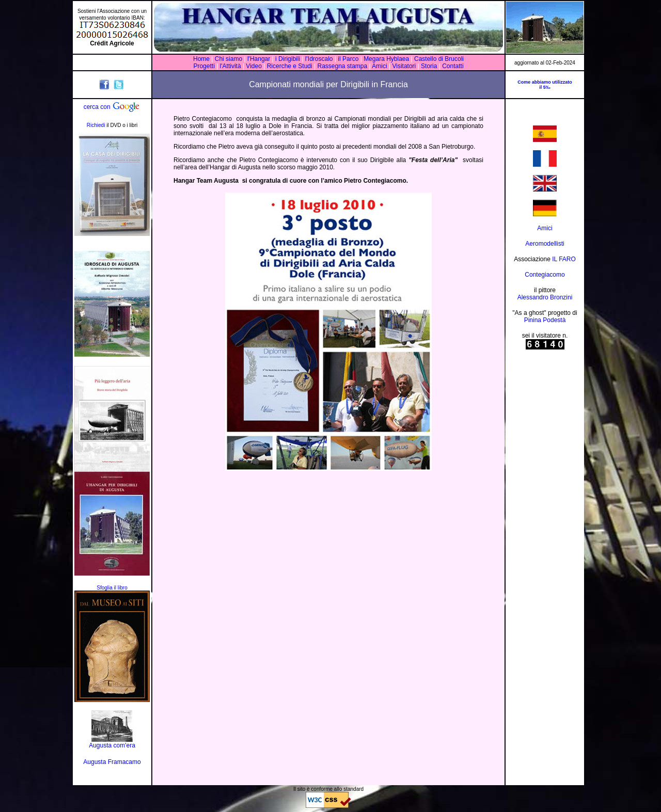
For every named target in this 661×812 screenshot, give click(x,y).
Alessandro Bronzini (545, 297)
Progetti (204, 66)
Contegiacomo (545, 275)
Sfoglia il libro (112, 588)
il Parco (348, 59)
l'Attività (230, 66)
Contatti (453, 66)
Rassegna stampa (342, 66)
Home (201, 59)
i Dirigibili (288, 59)
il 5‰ (545, 87)
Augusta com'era (112, 745)
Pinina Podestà (545, 320)
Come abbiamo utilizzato (545, 82)
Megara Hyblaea (386, 59)
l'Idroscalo (319, 59)
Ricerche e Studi (290, 66)
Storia (429, 66)
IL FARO (564, 259)
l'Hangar (259, 59)
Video (254, 66)
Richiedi (96, 125)
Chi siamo (229, 59)
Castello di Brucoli (438, 59)
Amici (379, 66)
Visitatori (404, 66)
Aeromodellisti (545, 244)
